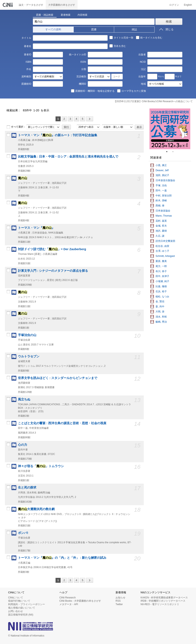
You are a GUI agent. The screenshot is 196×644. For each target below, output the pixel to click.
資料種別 (26, 77)
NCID (143, 62)
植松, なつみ (162, 297)
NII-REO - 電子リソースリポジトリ (160, 604)
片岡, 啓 (160, 312)
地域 (143, 84)
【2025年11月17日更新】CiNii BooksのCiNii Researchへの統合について (153, 101)
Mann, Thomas (164, 216)
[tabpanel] (170, 129)
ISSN (83, 62)
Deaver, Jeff (162, 170)
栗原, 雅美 (161, 261)
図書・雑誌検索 (45, 15)
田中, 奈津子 (162, 276)
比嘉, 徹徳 (161, 286)
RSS (118, 601)
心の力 (23, 445)
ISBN (28, 62)
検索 (169, 21)
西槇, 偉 (160, 206)
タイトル (26, 38)
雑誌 (134, 29)
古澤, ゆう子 (162, 251)
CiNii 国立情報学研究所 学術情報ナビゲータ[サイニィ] (8, 5)
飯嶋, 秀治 (161, 322)
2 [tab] (175, 152)
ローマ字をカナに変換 (131, 91)
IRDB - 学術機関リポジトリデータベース (163, 601)
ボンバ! (23, 533)
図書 (94, 29)
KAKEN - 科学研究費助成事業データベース (164, 598)
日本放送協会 (163, 211)
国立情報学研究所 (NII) (21, 615)
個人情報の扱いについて (22, 608)
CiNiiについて (16, 598)
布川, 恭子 (161, 271)
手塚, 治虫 (161, 185)
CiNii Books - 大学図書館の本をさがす (80, 601)
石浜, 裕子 (161, 291)
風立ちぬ (24, 399)
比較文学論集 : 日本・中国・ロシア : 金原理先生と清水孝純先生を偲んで (68, 157)
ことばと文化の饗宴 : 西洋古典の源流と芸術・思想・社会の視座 (62, 423)
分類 (84, 69)
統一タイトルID (78, 55)
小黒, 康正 (161, 165)
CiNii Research (68, 598)
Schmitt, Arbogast (165, 256)
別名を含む (118, 46)
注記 (143, 69)
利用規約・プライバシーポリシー (27, 604)
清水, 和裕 (161, 317)
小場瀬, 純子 (162, 281)
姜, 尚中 (160, 307)
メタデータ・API (69, 604)
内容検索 (82, 15)
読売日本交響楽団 (165, 241)
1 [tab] (168, 152)
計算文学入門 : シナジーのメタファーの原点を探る (53, 271)
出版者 (142, 55)
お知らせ (120, 598)
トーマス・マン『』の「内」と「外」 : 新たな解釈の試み (62, 558)
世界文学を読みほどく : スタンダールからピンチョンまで (58, 378)
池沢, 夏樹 (161, 231)
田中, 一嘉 (161, 191)
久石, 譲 (160, 236)
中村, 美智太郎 (164, 196)
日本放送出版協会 (165, 180)
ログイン (174, 5)
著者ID (28, 55)
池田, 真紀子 (162, 175)
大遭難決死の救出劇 (36, 509)
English (188, 5)
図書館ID (26, 84)
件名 (29, 69)
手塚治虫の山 (27, 335)
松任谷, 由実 (162, 246)
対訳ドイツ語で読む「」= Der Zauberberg (52, 249)
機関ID (82, 84)
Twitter (119, 604)
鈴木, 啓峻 (161, 200)
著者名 (28, 46)
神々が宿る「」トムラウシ (41, 466)
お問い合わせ (16, 611)
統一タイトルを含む (149, 37)
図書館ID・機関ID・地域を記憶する (93, 91)
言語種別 (81, 77)
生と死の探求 (27, 487)
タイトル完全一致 (121, 37)
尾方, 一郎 (161, 266)
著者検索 (66, 15)
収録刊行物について (19, 601)
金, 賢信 (160, 301)
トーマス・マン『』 (36, 228)
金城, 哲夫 (161, 226)
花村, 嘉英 (161, 221)
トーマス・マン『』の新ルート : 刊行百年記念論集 (58, 135)
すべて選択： (16, 127)
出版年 (142, 77)
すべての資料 (53, 29)
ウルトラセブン (29, 356)
